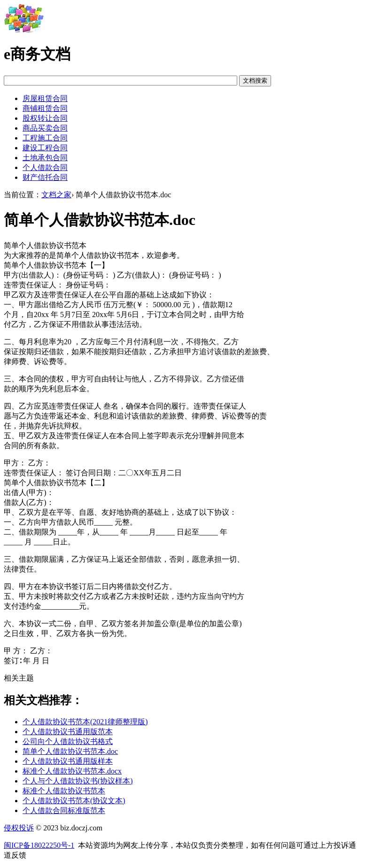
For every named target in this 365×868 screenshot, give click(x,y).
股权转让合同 (45, 118)
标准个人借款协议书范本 (64, 791)
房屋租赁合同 (45, 98)
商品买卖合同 (45, 128)
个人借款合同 (45, 167)
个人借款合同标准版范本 (64, 810)
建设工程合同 (45, 148)
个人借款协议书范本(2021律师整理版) (85, 722)
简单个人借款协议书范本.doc (70, 751)
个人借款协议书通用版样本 (68, 761)
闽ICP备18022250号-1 (39, 845)
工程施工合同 (45, 138)
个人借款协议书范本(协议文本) (74, 801)
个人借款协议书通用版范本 (68, 732)
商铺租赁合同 (45, 108)
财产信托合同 (45, 177)
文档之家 (56, 195)
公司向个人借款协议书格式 (68, 741)
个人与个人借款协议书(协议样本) (78, 781)
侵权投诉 (19, 828)
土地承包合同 (45, 158)
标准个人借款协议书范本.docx (72, 771)
